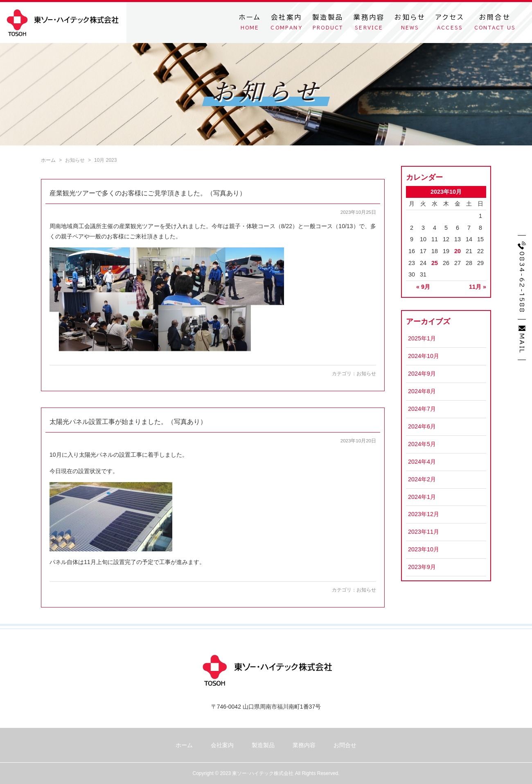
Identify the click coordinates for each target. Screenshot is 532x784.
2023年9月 (422, 567)
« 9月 (423, 287)
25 (435, 263)
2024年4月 (422, 462)
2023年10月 (424, 549)
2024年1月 (422, 497)
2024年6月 (422, 426)
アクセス (450, 24)
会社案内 (286, 24)
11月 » (478, 287)
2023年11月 (424, 532)
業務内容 (369, 24)
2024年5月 (422, 444)
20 (458, 251)
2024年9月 (422, 374)
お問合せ (495, 24)
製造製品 (328, 24)
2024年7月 (422, 409)
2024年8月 (422, 391)
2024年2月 (422, 479)
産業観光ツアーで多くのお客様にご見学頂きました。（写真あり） (148, 193)
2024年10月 (424, 356)
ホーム (250, 24)
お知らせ (410, 24)
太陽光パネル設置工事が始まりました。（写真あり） (128, 422)
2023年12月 (424, 514)
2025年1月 (422, 338)
